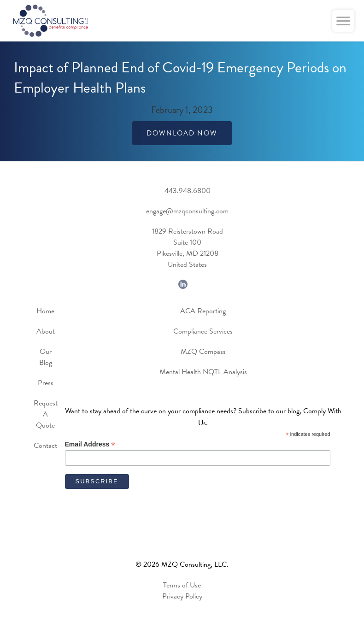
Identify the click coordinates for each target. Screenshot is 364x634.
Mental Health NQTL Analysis (203, 372)
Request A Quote (46, 414)
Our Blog (46, 357)
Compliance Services (203, 331)
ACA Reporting (203, 311)
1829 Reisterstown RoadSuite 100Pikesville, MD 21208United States (188, 248)
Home (45, 311)
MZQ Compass (203, 352)
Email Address (90, 444)
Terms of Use (182, 585)
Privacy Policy (182, 596)
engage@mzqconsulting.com (187, 211)
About (46, 331)
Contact (45, 446)
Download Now (182, 133)
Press (46, 383)
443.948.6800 (188, 191)
